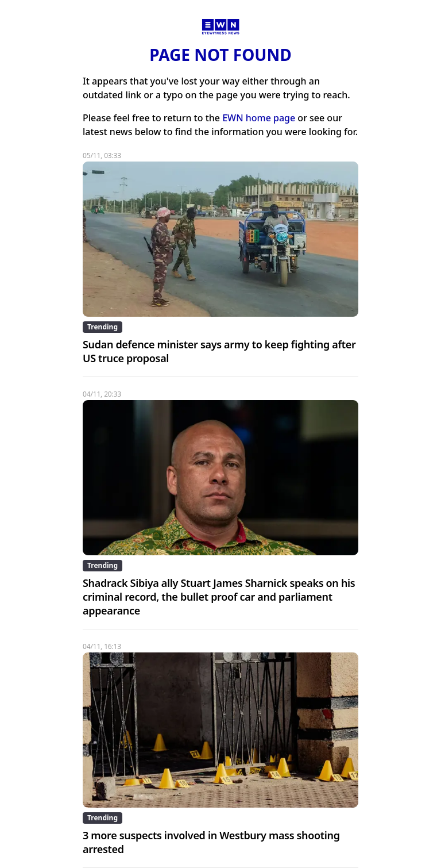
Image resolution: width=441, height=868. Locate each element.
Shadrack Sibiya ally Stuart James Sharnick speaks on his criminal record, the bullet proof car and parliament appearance (219, 597)
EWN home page (259, 118)
